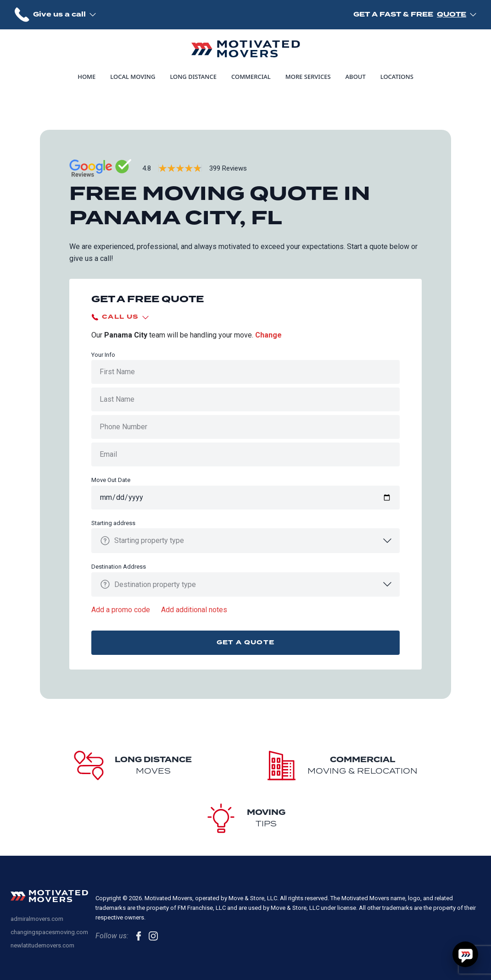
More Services (308, 77)
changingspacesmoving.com (49, 932)
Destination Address (119, 567)
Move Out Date (111, 480)
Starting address (113, 523)
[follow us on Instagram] (153, 936)
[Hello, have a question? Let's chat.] (465, 954)
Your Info (103, 355)
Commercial (251, 77)
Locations (397, 77)
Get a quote (245, 642)
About (356, 77)
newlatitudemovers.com (42, 945)
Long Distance (193, 77)
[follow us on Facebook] (139, 936)
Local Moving (133, 77)
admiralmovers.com (37, 919)
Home (86, 77)
